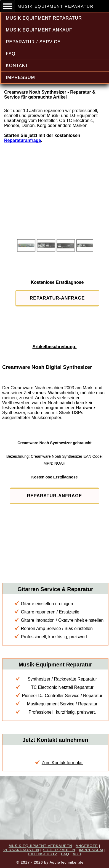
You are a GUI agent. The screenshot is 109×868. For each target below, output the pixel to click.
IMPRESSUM (20, 77)
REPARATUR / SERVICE (33, 42)
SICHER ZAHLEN (59, 850)
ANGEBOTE (87, 846)
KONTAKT (17, 66)
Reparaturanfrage (22, 140)
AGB (77, 854)
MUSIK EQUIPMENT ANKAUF (39, 30)
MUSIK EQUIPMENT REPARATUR (44, 18)
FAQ (11, 54)
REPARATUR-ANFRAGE (57, 298)
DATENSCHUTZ (43, 854)
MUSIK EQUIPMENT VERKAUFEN (40, 846)
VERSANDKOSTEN (21, 850)
